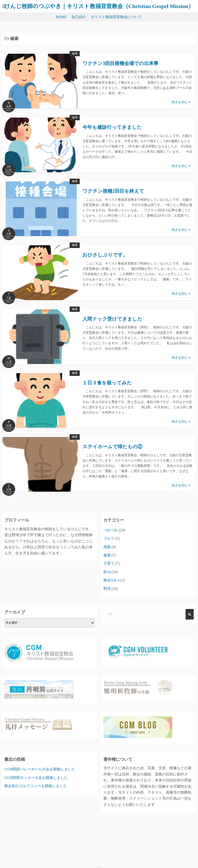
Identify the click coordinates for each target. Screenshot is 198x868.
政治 (107, 572)
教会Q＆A (111, 580)
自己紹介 (79, 17)
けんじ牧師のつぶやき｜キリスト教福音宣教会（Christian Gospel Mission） (99, 6)
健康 (75, 54)
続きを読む (181, 102)
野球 (107, 589)
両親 (107, 547)
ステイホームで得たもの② (112, 447)
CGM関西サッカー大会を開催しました (36, 778)
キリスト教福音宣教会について (116, 17)
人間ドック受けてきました (112, 319)
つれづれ (111, 530)
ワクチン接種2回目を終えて (113, 191)
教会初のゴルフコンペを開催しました (36, 786)
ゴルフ (109, 538)
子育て (109, 563)
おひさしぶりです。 (105, 255)
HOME (61, 17)
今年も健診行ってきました (112, 127)
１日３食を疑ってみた (107, 383)
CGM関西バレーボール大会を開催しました (40, 769)
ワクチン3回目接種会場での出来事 (121, 63)
